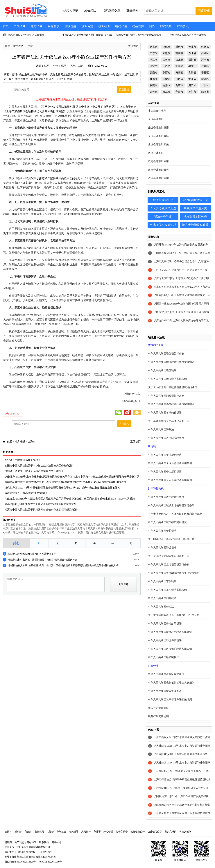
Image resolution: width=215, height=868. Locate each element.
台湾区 (179, 85)
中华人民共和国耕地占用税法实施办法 (170, 632)
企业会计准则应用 (158, 128)
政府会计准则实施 (158, 178)
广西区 (205, 66)
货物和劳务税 (156, 345)
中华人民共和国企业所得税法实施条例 (170, 463)
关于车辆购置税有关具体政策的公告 (169, 421)
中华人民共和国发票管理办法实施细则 (170, 700)
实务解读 (53, 26)
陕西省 (166, 73)
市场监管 (61, 832)
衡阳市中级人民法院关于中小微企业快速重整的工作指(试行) (39, 466)
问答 (152, 26)
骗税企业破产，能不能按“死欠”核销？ (26, 493)
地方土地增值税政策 (195, 225)
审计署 (97, 832)
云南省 (154, 73)
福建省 (154, 85)
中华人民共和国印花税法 (162, 531)
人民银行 (86, 832)
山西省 (179, 79)
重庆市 (179, 47)
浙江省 (154, 60)
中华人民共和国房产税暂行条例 (166, 497)
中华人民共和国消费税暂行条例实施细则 (171, 404)
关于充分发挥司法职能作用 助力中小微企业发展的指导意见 (78, 107)
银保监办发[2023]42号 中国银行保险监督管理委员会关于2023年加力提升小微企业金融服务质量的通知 (62, 488)
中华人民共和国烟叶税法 (162, 598)
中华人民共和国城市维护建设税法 (167, 522)
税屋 (7, 46)
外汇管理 (108, 832)
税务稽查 (104, 26)
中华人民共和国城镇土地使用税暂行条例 (171, 505)
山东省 (179, 60)
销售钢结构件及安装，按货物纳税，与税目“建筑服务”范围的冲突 (43, 560)
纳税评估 (121, 26)
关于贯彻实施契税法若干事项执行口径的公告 (174, 615)
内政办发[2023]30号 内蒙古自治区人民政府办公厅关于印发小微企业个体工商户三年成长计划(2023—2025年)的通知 (70, 499)
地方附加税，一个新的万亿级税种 (26, 35)
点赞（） (16, 414)
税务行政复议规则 (158, 716)
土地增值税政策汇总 (163, 225)
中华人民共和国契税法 (161, 607)
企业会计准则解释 (158, 136)
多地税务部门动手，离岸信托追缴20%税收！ (140, 35)
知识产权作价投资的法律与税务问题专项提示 (32, 554)
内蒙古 (166, 79)
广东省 (154, 53)
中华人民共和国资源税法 (162, 548)
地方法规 (37, 26)
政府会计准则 (156, 153)
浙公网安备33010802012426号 (20, 862)
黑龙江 (192, 66)
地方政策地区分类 (195, 217)
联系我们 (44, 842)
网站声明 (32, 842)
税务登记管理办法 (158, 708)
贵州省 (192, 73)
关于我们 (19, 842)
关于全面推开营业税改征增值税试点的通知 (173, 387)
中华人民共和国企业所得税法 (165, 455)
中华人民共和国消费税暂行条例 (166, 396)
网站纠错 (56, 842)
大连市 (154, 92)
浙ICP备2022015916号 (50, 862)
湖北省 (192, 53)
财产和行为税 (156, 489)
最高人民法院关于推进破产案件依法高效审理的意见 (49, 178)
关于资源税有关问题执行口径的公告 (169, 556)
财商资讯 (183, 26)
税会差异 (138, 26)
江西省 (166, 66)
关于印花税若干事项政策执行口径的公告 (171, 539)
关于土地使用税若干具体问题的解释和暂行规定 (175, 514)
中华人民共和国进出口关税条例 (166, 438)
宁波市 (179, 92)
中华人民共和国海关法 (161, 430)
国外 (205, 85)
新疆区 (205, 79)
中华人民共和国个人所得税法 (165, 472)
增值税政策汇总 (163, 200)
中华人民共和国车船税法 (162, 581)
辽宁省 (154, 66)
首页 (6, 26)
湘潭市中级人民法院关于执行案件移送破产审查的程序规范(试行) (41, 510)
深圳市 (205, 92)
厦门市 (192, 92)
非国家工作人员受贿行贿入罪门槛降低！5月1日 (87, 35)
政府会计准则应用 (158, 161)
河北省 (205, 47)
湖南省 (179, 66)
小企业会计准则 (157, 111)
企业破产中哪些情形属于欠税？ (23, 460)
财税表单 (166, 26)
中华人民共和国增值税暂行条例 (166, 354)
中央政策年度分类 (195, 208)
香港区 (166, 85)
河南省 (205, 60)
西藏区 (205, 53)
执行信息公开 (138, 832)
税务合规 (87, 26)
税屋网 (8, 842)
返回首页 (133, 46)
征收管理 (153, 666)
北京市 (154, 47)
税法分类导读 (163, 217)
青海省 (192, 79)
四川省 (192, 60)
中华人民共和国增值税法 (162, 370)
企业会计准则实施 (158, 144)
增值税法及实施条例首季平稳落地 (188, 35)
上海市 (30, 46)
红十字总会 (122, 832)
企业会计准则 (156, 119)
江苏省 (166, 60)
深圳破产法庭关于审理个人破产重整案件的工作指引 (34, 471)
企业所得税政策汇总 (195, 200)
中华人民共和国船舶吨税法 (164, 657)
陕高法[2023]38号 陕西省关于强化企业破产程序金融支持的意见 (41, 504)
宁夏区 (205, 73)
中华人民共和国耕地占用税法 (165, 624)
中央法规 (20, 26)
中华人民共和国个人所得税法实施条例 (170, 480)
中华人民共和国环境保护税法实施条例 (170, 649)
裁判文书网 (171, 832)
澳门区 (192, 85)
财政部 (18, 832)
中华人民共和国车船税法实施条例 (167, 590)
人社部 (50, 832)
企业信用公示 (155, 832)
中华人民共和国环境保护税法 (165, 640)
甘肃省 (154, 79)
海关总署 (74, 832)
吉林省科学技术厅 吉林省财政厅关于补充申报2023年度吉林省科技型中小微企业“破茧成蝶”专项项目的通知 (65, 482)
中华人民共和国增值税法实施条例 (167, 379)
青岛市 (166, 92)
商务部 (28, 832)
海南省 (179, 73)
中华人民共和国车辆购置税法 (165, 413)
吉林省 (179, 53)
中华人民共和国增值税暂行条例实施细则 (171, 362)
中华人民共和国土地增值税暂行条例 (169, 565)
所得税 (152, 446)
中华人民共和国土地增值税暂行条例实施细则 (174, 573)
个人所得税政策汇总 (163, 208)
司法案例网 (185, 832)
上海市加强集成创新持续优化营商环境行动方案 (35, 111)
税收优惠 (70, 26)
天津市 (192, 47)
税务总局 (39, 832)
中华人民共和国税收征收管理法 (166, 674)
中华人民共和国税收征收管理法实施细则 (171, 683)
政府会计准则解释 (158, 170)
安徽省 (166, 53)
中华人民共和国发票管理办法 (165, 691)
